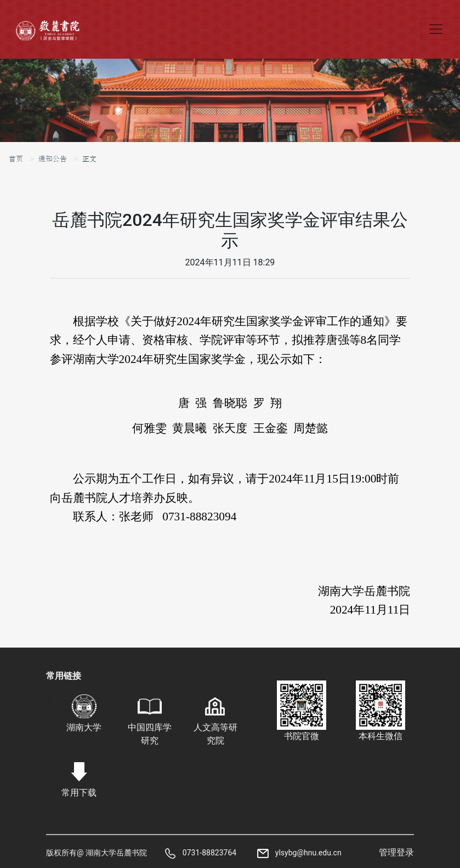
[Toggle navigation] (436, 29)
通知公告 (53, 159)
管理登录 (396, 852)
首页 (16, 159)
